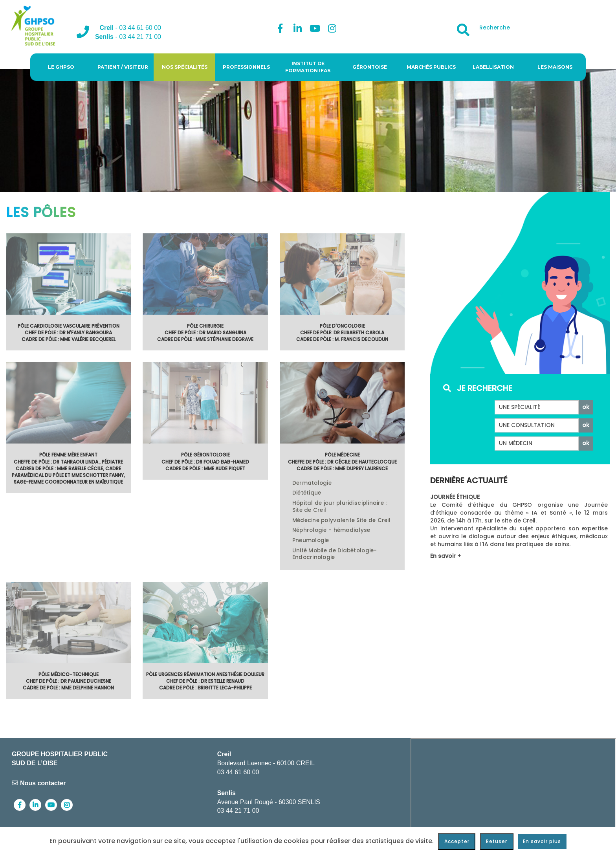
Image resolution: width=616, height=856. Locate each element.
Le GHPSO (61, 67)
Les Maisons (555, 67)
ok (586, 407)
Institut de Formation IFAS (308, 67)
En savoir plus (542, 841)
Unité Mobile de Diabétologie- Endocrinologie (335, 554)
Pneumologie (311, 541)
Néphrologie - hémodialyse (331, 530)
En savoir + (445, 556)
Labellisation (493, 67)
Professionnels (246, 67)
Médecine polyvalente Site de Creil (341, 521)
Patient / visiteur (123, 67)
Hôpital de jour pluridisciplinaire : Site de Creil (340, 507)
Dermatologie (312, 483)
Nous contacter (39, 783)
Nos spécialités (185, 67)
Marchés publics (431, 67)
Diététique (307, 493)
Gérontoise (370, 67)
